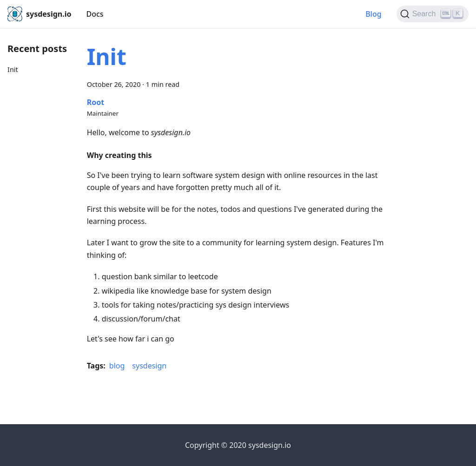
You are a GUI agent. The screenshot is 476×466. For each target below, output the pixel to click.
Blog (373, 14)
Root (96, 102)
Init (13, 69)
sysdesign (149, 366)
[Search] (433, 14)
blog (117, 366)
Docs (95, 14)
